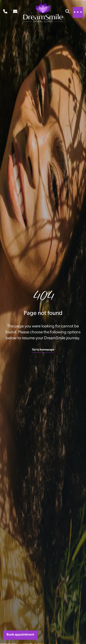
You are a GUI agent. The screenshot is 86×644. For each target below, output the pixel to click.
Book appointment (20, 635)
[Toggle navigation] (78, 12)
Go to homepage (43, 350)
